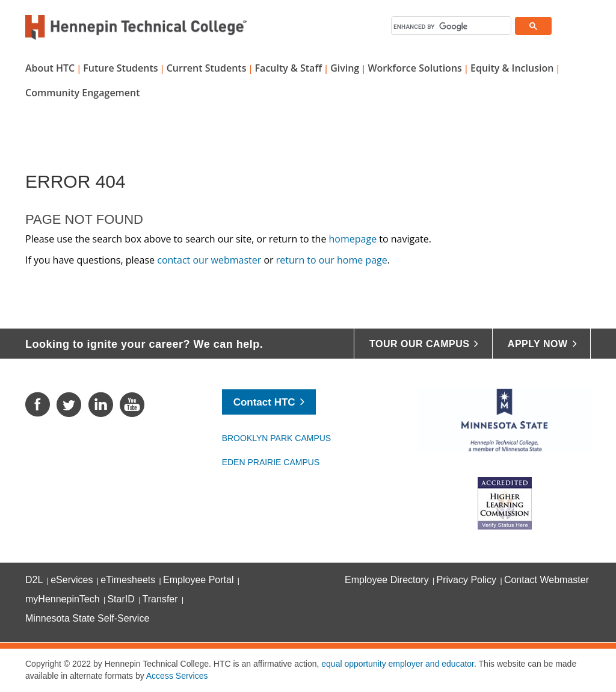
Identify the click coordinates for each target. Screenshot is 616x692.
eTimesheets (128, 580)
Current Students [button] (207, 68)
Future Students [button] (120, 68)
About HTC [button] (50, 68)
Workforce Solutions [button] (414, 68)
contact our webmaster (209, 260)
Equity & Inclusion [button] (512, 68)
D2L (34, 580)
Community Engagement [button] (83, 93)
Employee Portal (198, 580)
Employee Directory (387, 580)
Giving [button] (345, 68)
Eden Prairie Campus (271, 462)
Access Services (177, 676)
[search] (451, 27)
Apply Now (538, 344)
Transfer (160, 599)
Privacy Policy (467, 580)
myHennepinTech (63, 599)
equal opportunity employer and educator (398, 664)
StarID (121, 599)
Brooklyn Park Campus (277, 438)
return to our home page (332, 260)
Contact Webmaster (547, 580)
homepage (353, 239)
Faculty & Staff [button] (288, 68)
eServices (72, 580)
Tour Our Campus (419, 344)
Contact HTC (264, 402)
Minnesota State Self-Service (87, 618)
